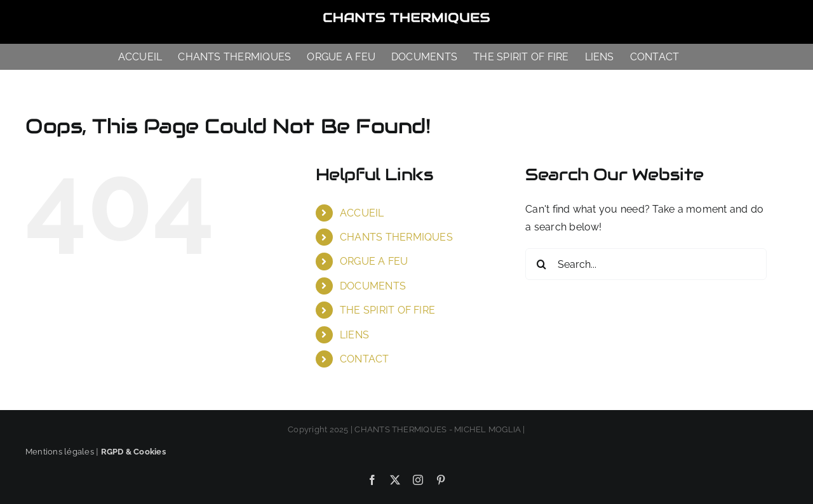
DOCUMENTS (373, 286)
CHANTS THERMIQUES (396, 237)
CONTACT (365, 359)
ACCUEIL (362, 213)
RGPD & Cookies (133, 452)
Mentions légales (60, 452)
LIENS (354, 335)
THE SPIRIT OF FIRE (387, 310)
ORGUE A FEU (374, 261)
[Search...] (646, 264)
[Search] (541, 264)
